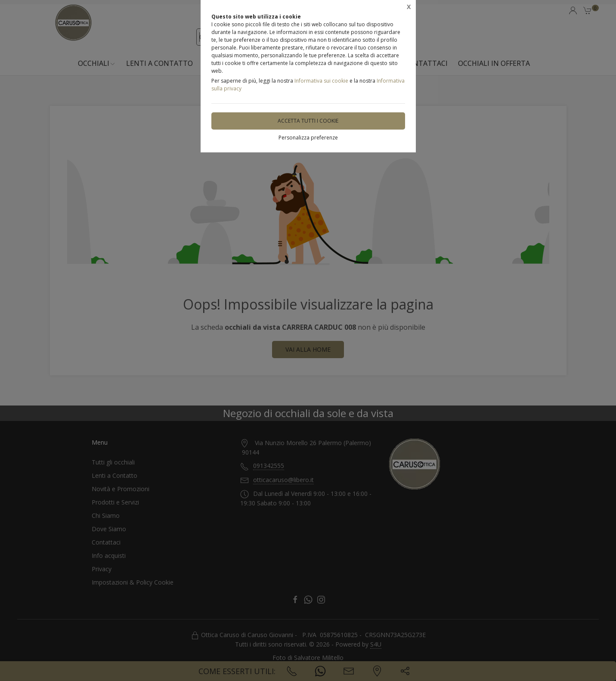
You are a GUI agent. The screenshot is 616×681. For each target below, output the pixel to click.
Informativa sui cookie (321, 81)
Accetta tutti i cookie (308, 121)
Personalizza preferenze (308, 138)
